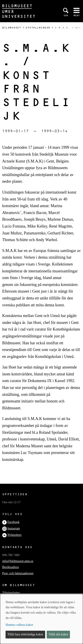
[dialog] (41, 619)
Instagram (14, 528)
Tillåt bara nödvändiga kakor (25, 634)
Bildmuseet (12, 28)
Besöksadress (11, 567)
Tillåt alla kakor (58, 634)
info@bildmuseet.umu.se (18, 561)
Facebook (14, 522)
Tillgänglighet (11, 593)
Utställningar (38, 28)
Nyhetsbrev (15, 535)
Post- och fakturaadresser (18, 573)
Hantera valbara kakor (19, 625)
